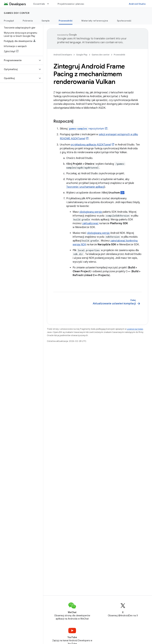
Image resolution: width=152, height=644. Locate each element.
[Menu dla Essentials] (49, 4)
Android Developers (63, 55)
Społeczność (124, 21)
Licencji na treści (135, 329)
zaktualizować (90, 223)
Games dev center (17, 13)
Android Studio (137, 4)
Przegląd (9, 21)
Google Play (82, 55)
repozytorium (86, 129)
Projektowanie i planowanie (73, 4)
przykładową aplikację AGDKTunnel (91, 145)
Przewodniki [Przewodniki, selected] (66, 21)
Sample (46, 21)
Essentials (39, 4)
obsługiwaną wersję (91, 212)
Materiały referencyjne (95, 21)
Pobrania (28, 21)
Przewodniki (119, 55)
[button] (19, 60)
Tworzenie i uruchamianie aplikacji (85, 187)
